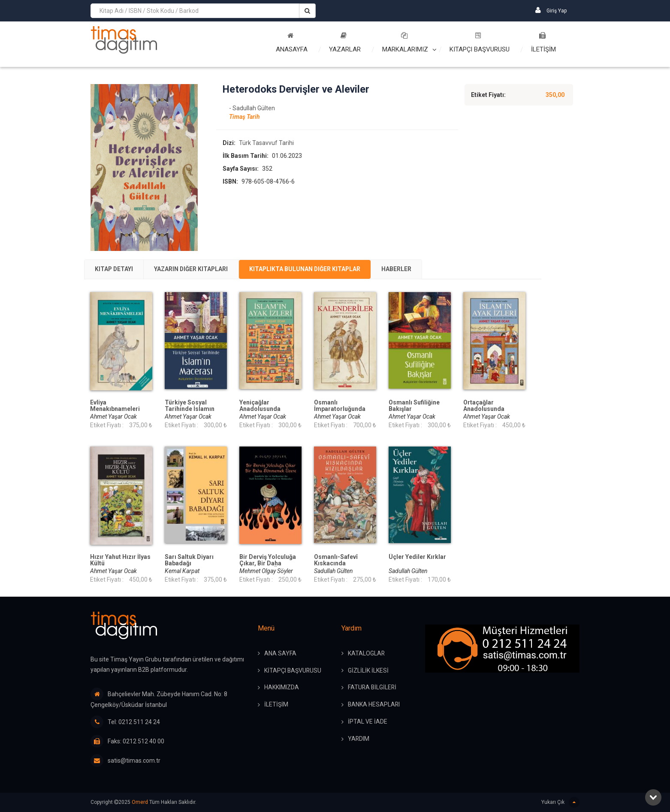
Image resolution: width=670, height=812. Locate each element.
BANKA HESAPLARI (374, 705)
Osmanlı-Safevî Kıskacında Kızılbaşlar (336, 563)
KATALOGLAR (367, 654)
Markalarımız (405, 43)
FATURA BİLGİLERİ (373, 688)
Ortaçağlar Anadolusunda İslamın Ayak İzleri (489, 409)
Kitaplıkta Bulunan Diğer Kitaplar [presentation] (310, 269)
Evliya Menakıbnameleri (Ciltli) (115, 409)
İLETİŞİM (543, 43)
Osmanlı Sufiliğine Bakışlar (414, 406)
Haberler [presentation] (403, 269)
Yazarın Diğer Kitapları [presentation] (194, 269)
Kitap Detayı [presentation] (115, 269)
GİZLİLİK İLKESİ (368, 671)
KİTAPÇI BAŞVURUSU (293, 671)
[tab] (115, 269)
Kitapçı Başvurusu (480, 43)
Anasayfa (292, 43)
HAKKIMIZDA (282, 688)
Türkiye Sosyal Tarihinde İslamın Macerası (190, 409)
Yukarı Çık (560, 802)
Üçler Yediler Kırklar (417, 557)
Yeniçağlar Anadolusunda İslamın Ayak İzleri (265, 409)
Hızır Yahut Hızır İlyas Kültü (120, 560)
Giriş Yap (551, 10)
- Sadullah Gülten (252, 109)
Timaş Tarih (244, 117)
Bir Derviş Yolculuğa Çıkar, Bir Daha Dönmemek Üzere (268, 563)
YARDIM (359, 740)
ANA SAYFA (280, 654)
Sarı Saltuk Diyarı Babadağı (189, 560)
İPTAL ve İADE (368, 722)
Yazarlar (345, 43)
